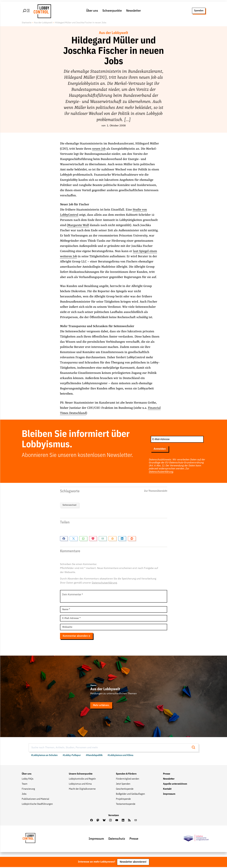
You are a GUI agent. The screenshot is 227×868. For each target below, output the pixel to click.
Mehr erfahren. (101, 706)
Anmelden (160, 449)
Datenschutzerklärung (161, 472)
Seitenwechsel (69, 505)
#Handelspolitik (94, 756)
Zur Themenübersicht (156, 491)
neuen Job (99, 149)
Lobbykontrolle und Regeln (82, 780)
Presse (167, 775)
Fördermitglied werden (128, 780)
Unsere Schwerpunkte (81, 775)
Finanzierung (28, 790)
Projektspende (123, 800)
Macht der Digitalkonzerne (82, 790)
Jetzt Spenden (123, 785)
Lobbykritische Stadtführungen (37, 805)
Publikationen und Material (35, 800)
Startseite (27, 23)
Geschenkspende (125, 790)
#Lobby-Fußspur (72, 756)
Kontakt (167, 790)
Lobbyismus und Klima (80, 785)
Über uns (92, 11)
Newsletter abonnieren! (133, 863)
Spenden (199, 11)
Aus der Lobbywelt (43, 23)
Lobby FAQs (28, 780)
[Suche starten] (194, 748)
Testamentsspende (126, 805)
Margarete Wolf (78, 225)
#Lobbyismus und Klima (120, 756)
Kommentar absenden (77, 636)
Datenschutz (117, 839)
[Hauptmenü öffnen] (26, 11)
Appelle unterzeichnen (175, 785)
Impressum (169, 795)
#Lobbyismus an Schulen (44, 756)
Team (25, 785)
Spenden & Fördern (126, 775)
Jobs (24, 795)
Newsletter (134, 11)
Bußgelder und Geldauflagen (130, 795)
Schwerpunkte (112, 11)
